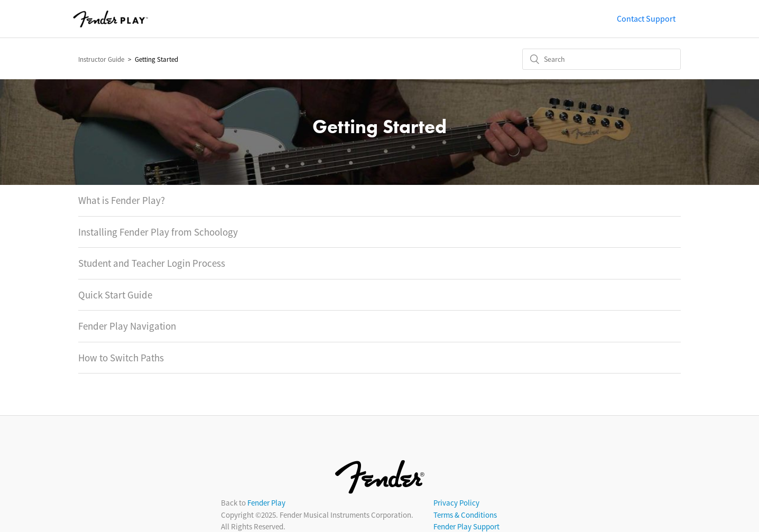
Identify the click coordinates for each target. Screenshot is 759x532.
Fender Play (266, 503)
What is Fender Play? (122, 200)
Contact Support (646, 18)
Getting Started (156, 59)
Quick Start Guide (115, 295)
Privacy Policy (456, 503)
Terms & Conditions (465, 515)
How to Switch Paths (121, 358)
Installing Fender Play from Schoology (158, 232)
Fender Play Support (466, 526)
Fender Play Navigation (127, 326)
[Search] (601, 59)
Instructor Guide (101, 59)
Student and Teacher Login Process (152, 263)
